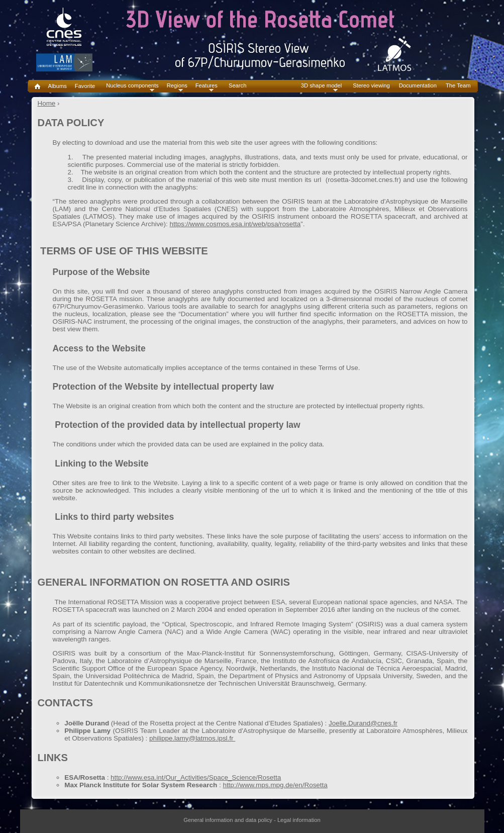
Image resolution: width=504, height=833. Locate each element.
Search (237, 86)
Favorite (85, 86)
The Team (458, 86)
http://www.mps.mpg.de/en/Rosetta (275, 785)
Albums (58, 86)
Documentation (418, 86)
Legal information (299, 820)
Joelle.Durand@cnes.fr (363, 723)
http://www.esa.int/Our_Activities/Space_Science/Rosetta (196, 777)
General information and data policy (228, 820)
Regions (177, 86)
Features (207, 86)
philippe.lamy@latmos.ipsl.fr (192, 738)
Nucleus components (132, 86)
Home (47, 103)
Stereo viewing (371, 86)
